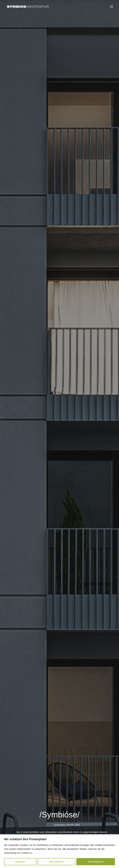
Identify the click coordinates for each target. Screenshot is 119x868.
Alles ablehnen (56, 862)
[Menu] (112, 7)
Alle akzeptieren (96, 862)
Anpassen (20, 862)
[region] (59, 851)
